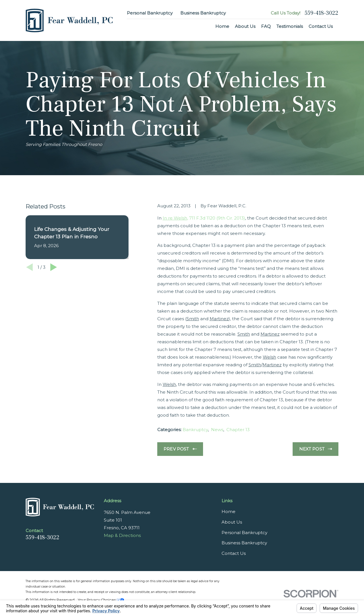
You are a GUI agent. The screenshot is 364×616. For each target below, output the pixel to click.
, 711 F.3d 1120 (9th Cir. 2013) (204, 218)
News (217, 430)
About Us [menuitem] (245, 26)
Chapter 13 (238, 430)
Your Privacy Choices (101, 600)
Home (228, 511)
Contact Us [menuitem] (321, 26)
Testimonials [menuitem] (290, 26)
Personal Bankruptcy (150, 13)
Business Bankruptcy (203, 13)
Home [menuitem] (222, 26)
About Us (232, 522)
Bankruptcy (195, 430)
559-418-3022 (321, 13)
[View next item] (54, 267)
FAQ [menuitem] (266, 26)
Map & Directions (122, 535)
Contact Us (234, 553)
